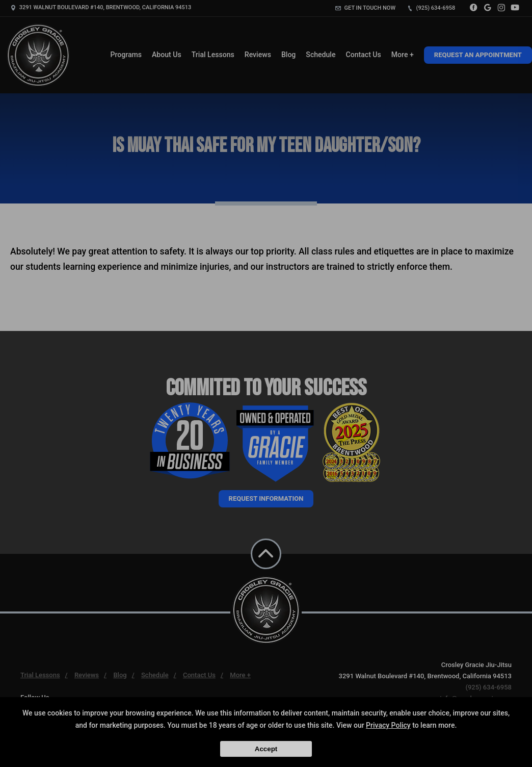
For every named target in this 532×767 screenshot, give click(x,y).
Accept (266, 749)
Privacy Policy (388, 725)
